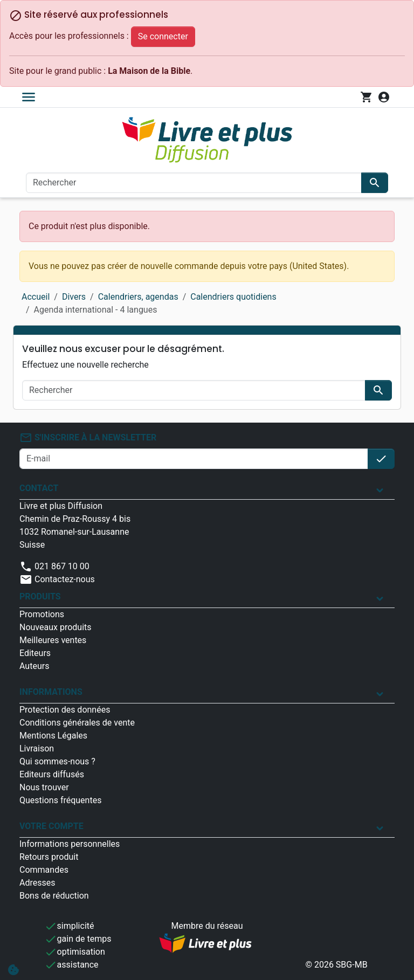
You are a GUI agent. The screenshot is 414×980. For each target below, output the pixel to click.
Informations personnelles (70, 844)
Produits (40, 596)
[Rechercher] (194, 183)
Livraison (37, 748)
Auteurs (34, 666)
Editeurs (35, 653)
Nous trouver (44, 787)
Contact (39, 488)
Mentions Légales (53, 736)
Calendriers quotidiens (233, 297)
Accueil (36, 297)
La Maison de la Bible (149, 71)
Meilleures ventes (53, 640)
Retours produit (49, 857)
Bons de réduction (54, 896)
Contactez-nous (57, 579)
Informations (51, 692)
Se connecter (163, 36)
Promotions (42, 614)
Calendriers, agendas (138, 297)
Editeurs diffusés (52, 774)
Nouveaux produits (56, 627)
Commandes (44, 870)
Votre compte (51, 826)
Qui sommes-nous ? (57, 761)
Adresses (37, 883)
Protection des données (65, 710)
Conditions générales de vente (77, 723)
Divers (74, 297)
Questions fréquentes (60, 800)
